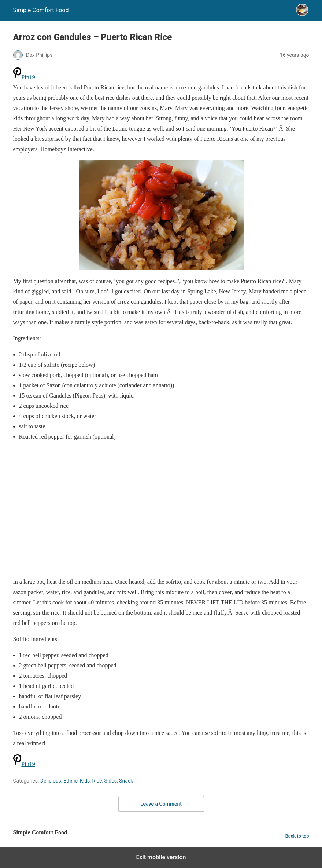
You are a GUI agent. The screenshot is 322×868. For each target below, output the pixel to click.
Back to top (297, 836)
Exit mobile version (161, 857)
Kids (85, 781)
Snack (126, 781)
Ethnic (71, 781)
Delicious (51, 781)
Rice (97, 781)
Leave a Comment (161, 804)
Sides (111, 781)
